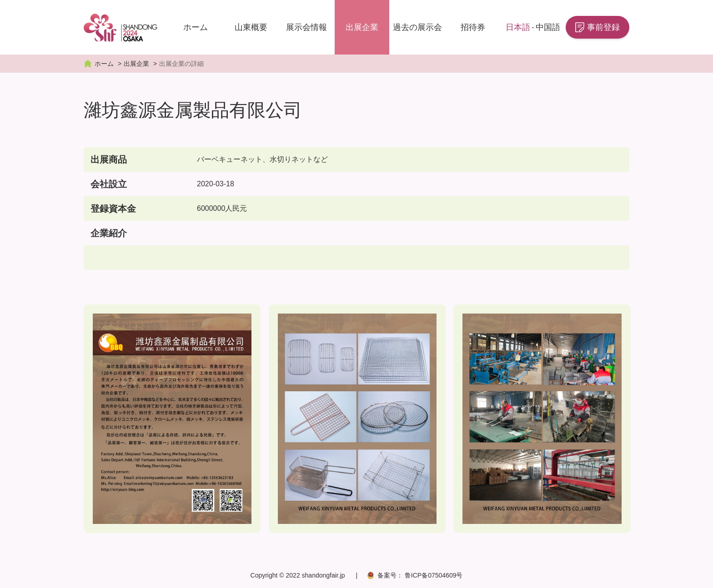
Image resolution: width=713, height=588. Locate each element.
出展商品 (109, 159)
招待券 (473, 27)
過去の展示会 (417, 27)
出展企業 (362, 27)
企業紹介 (109, 233)
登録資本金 (113, 209)
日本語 (518, 27)
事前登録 (603, 27)
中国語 (548, 27)
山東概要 (251, 27)
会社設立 (109, 184)
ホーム (196, 27)
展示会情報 (306, 27)
